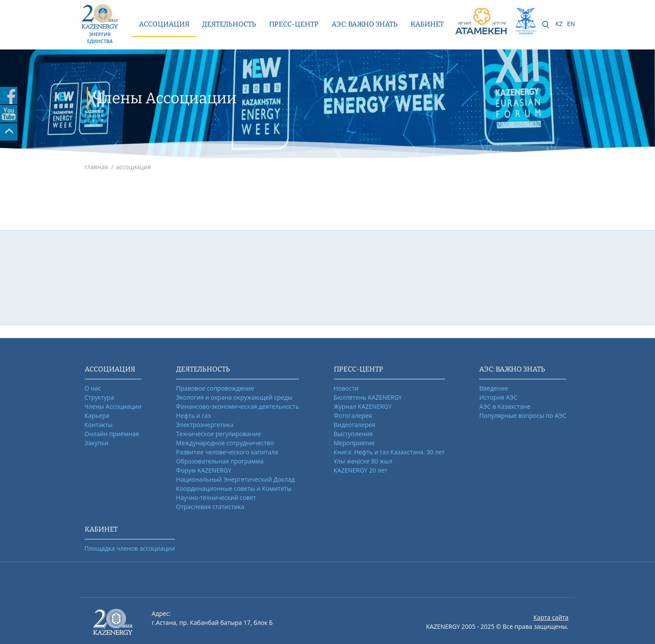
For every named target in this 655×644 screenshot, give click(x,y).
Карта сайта (551, 617)
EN (571, 24)
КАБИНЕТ (427, 24)
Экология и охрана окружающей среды (234, 397)
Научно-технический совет (216, 498)
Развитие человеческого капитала (227, 452)
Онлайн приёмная (112, 434)
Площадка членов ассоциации (130, 548)
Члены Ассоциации (113, 406)
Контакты (99, 425)
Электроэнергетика (205, 425)
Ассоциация (164, 24)
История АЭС (498, 397)
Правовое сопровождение (215, 388)
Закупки (97, 443)
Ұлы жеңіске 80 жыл (363, 461)
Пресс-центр (294, 24)
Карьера (97, 416)
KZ (559, 24)
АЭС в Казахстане (505, 406)
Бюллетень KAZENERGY (368, 397)
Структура (99, 397)
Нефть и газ (194, 416)
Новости (346, 388)
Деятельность (229, 24)
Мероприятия (354, 443)
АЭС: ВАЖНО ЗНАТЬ (365, 24)
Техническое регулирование (219, 434)
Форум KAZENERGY (204, 470)
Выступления (353, 434)
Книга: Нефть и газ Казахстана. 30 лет (389, 452)
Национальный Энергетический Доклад (236, 479)
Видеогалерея (355, 425)
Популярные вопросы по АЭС (523, 416)
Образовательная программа (220, 461)
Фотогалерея (353, 416)
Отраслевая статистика (210, 507)
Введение (494, 388)
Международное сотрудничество (225, 443)
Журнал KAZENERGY (363, 406)
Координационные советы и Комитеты (234, 488)
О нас (93, 388)
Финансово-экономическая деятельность (238, 406)
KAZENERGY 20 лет (361, 470)
